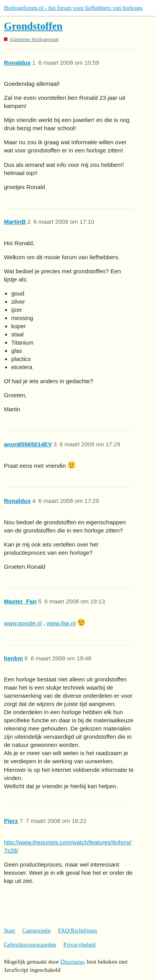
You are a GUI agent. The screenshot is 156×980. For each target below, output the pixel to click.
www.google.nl (23, 623)
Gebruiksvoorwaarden (30, 945)
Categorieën (36, 930)
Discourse (72, 962)
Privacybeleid (79, 945)
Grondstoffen (33, 26)
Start (9, 930)
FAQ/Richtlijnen (77, 930)
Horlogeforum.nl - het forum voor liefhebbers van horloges (73, 8)
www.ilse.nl (61, 623)
